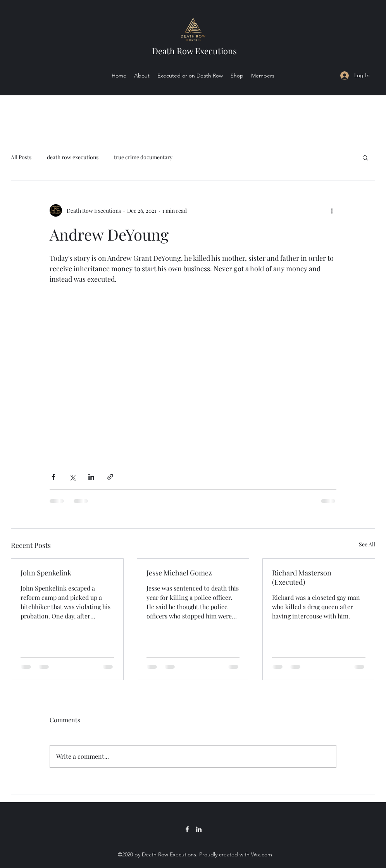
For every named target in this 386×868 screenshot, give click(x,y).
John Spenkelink (46, 573)
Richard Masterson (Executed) (302, 577)
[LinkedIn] (199, 829)
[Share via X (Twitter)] (72, 477)
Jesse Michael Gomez (179, 573)
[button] (365, 157)
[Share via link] (110, 477)
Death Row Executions (194, 51)
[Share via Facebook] (53, 477)
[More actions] (332, 210)
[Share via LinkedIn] (91, 477)
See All (367, 544)
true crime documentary (143, 157)
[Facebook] (187, 829)
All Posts (21, 157)
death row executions (73, 157)
